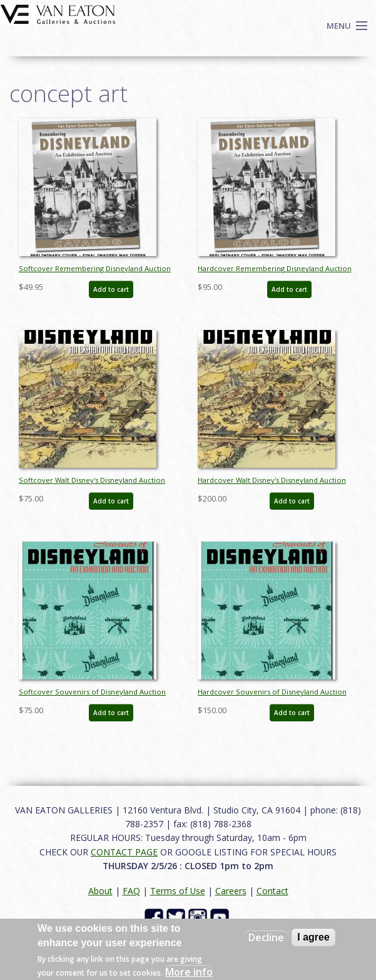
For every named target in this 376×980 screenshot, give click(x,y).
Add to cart (111, 289)
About (100, 891)
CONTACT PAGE (124, 852)
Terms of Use (178, 891)
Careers (231, 891)
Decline (266, 937)
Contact (272, 891)
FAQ (131, 891)
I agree (313, 937)
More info (189, 972)
